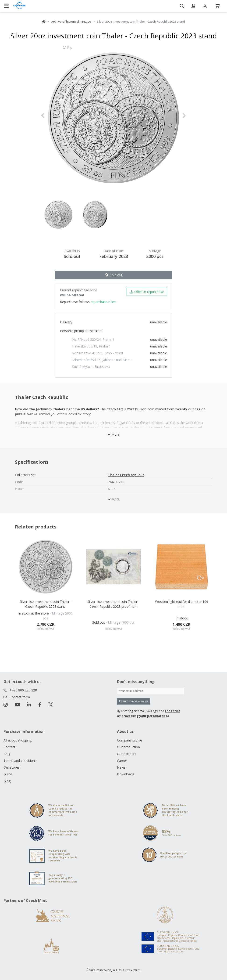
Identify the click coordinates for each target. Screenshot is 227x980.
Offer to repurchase (147, 292)
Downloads (126, 774)
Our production (128, 747)
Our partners (127, 754)
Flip (67, 50)
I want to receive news (134, 701)
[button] (52, 116)
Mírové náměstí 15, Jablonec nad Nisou (102, 360)
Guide (8, 774)
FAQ (7, 754)
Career (122, 761)
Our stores (12, 767)
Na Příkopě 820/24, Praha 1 (93, 339)
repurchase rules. (103, 302)
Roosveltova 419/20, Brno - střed (98, 353)
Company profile (129, 740)
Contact (9, 747)
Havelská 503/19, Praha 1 (91, 346)
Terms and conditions (20, 761)
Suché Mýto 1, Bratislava (91, 367)
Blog (7, 781)
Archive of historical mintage (71, 22)
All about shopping (18, 740)
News (121, 767)
